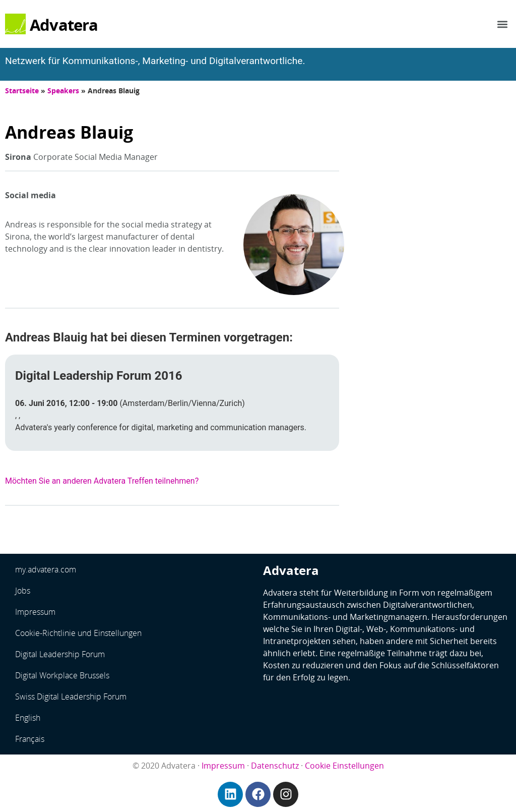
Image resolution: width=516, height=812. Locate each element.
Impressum (35, 612)
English (28, 718)
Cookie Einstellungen (344, 766)
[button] (503, 24)
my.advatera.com (46, 569)
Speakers (63, 91)
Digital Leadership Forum (60, 654)
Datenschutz (275, 766)
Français (30, 739)
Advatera (64, 25)
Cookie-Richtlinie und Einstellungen (78, 633)
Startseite (22, 91)
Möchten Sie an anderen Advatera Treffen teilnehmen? (102, 481)
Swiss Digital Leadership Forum (71, 697)
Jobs (23, 591)
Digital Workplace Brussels (62, 675)
